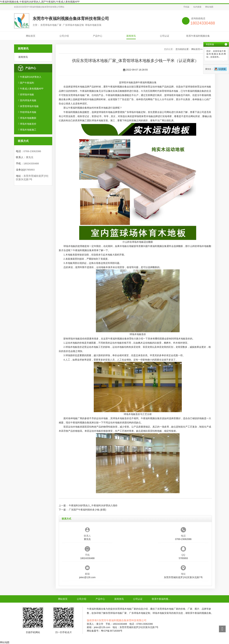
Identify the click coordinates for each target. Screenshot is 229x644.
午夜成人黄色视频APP (32, 89)
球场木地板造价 (28, 124)
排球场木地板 (27, 94)
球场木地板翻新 (28, 118)
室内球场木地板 (28, 100)
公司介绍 (64, 36)
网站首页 (31, 36)
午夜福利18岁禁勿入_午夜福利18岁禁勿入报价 (93, 505)
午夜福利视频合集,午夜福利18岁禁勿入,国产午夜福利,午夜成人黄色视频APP (40, 2)
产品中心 (98, 36)
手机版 (186, 7)
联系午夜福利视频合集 (198, 36)
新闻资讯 (131, 36)
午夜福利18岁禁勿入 (31, 77)
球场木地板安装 (100, 120)
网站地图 (209, 7)
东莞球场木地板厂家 (79, 95)
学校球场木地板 (28, 112)
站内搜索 (197, 7)
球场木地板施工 (28, 130)
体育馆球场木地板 (29, 106)
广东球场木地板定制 (135, 112)
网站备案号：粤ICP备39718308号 (105, 631)
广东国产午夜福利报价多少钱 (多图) (87, 510)
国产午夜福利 (27, 83)
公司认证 (165, 36)
